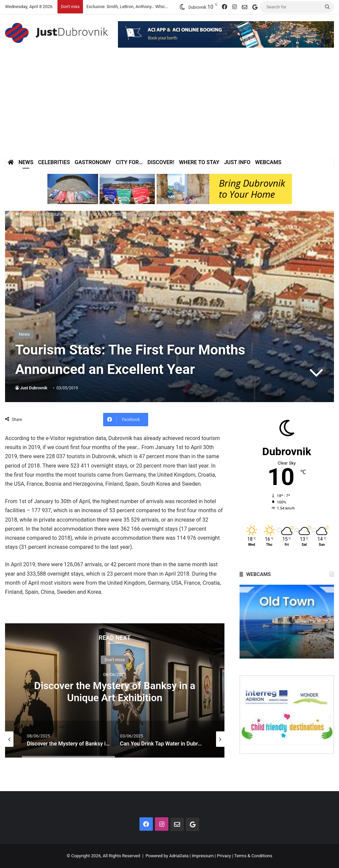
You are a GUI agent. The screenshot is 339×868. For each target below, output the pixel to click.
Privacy (224, 856)
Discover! (161, 162)
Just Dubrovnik (34, 388)
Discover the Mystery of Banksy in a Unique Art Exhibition (115, 691)
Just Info (237, 162)
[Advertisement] (169, 107)
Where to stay (199, 162)
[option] (115, 690)
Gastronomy (93, 162)
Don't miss (115, 659)
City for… (129, 162)
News (26, 162)
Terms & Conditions (253, 856)
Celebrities (54, 162)
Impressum (203, 856)
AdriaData (179, 856)
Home (24, 214)
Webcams (268, 162)
